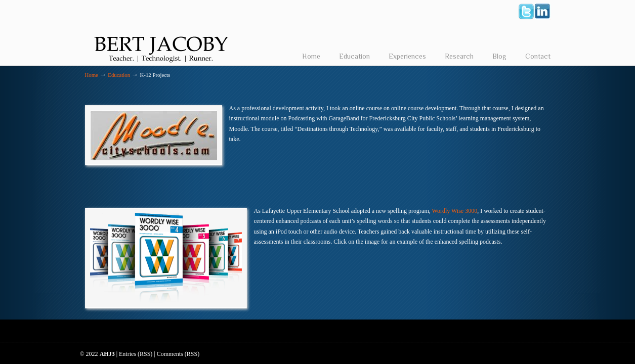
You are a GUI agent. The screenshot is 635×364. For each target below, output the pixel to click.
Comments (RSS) (178, 354)
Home (92, 75)
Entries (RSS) (136, 354)
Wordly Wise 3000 (455, 211)
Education (119, 75)
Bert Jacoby (161, 33)
